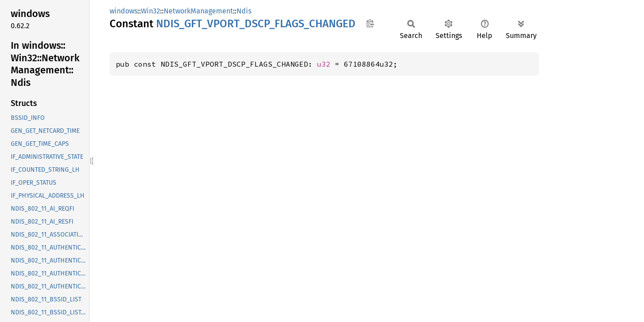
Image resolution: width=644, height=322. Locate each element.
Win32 (150, 11)
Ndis (244, 11)
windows (123, 11)
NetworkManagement (198, 11)
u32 (324, 64)
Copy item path (370, 23)
